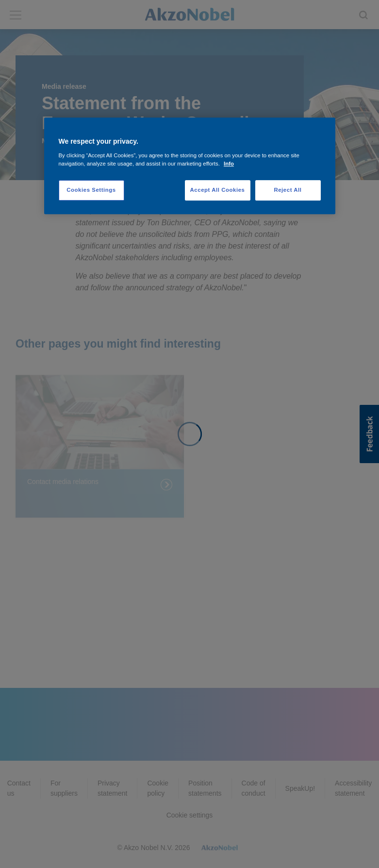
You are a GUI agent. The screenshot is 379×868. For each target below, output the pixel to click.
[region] (190, 166)
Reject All (288, 190)
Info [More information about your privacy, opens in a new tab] (229, 164)
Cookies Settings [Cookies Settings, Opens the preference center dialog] (91, 190)
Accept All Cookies (218, 190)
